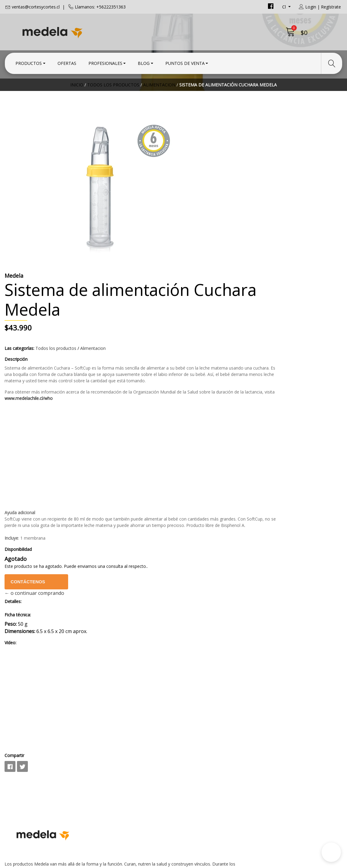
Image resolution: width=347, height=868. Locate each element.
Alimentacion (159, 104)
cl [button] (285, 7)
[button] (331, 852)
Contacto (188, 732)
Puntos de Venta (185, 61)
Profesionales (105, 61)
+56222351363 (108, 756)
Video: (184, 545)
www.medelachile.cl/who (318, 288)
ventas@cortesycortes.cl (36, 7)
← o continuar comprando (208, 495)
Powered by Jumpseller (227, 862)
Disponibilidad (192, 451)
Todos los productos (113, 104)
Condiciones (192, 741)
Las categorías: (193, 225)
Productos (29, 61)
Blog (144, 61)
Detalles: (187, 503)
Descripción (190, 236)
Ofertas (67, 61)
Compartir (188, 657)
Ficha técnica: (191, 517)
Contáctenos (203, 484)
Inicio (77, 104)
